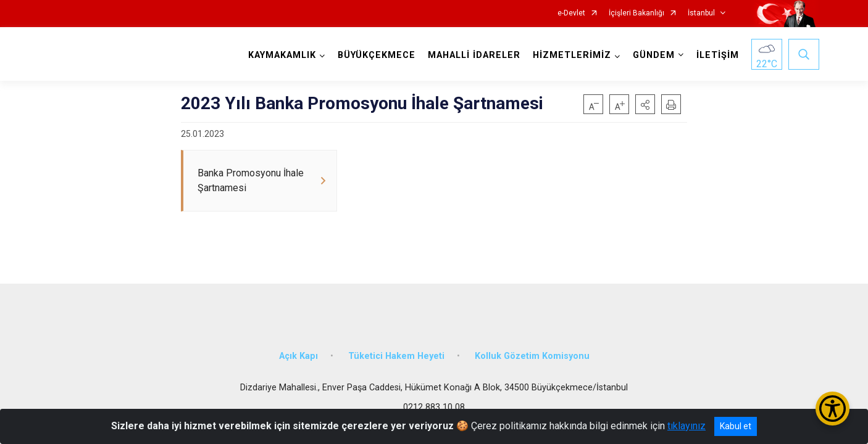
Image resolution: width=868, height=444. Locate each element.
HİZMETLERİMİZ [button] (571, 55)
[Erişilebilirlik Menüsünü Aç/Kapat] (833, 409)
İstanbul (701, 13)
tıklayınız (686, 426)
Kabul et (736, 426)
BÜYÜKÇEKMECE (376, 55)
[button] (645, 104)
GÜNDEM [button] (653, 55)
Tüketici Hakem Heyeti (396, 353)
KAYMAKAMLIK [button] (282, 55)
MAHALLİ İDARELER (474, 55)
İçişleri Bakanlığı (636, 13)
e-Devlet (571, 13)
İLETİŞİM (717, 55)
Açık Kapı (298, 353)
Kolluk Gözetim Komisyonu (532, 353)
